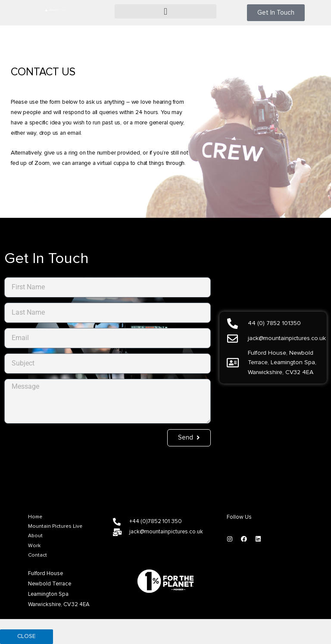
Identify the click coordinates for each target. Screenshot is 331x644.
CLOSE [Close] (27, 636)
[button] (165, 11)
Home (35, 517)
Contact (37, 555)
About (35, 536)
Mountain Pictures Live (55, 526)
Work (34, 546)
